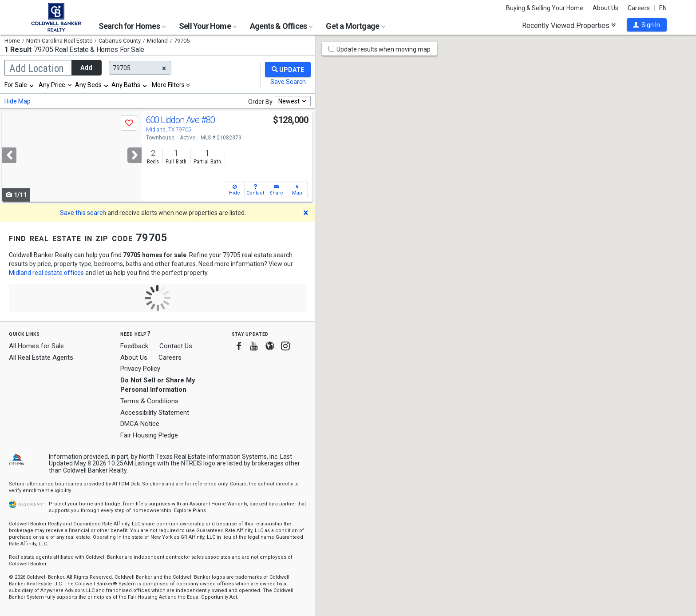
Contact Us (176, 346)
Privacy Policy (140, 369)
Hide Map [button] (18, 101)
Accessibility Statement (155, 413)
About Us (605, 8)
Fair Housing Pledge (149, 435)
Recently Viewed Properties (569, 25)
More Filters (168, 85)
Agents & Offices (281, 26)
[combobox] (20, 85)
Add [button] (86, 68)
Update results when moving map (384, 49)
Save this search (83, 213)
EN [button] (663, 8)
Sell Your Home (208, 26)
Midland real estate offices (46, 273)
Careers (639, 8)
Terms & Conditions (149, 401)
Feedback (134, 346)
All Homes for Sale (36, 346)
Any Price (52, 85)
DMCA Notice (140, 424)
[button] (647, 25)
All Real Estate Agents (41, 358)
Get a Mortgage (356, 26)
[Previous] (9, 155)
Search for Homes (132, 26)
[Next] (134, 155)
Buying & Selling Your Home (545, 8)
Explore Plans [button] (190, 511)
